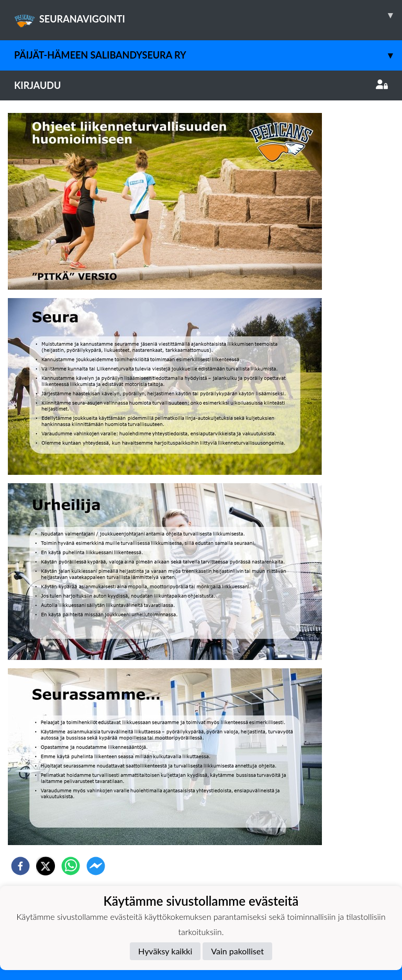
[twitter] (46, 866)
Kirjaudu (201, 85)
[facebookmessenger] (96, 866)
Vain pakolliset (237, 951)
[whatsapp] (71, 866)
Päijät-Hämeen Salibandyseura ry (208, 55)
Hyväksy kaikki (165, 951)
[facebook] (20, 866)
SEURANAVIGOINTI (208, 15)
